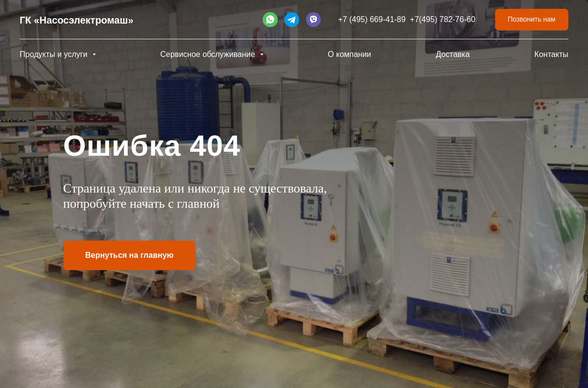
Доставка (453, 54)
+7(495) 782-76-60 (443, 19)
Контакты (551, 54)
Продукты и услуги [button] (55, 54)
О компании (349, 54)
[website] (270, 20)
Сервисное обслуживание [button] (209, 54)
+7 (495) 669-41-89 (372, 19)
